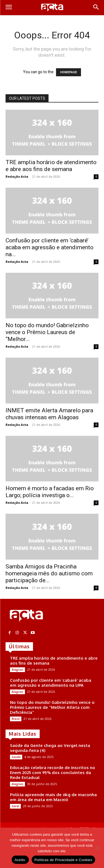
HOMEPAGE (69, 72)
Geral (15, 806)
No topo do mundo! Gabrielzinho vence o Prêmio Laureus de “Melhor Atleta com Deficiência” (52, 707)
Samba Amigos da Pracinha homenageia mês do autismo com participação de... (49, 573)
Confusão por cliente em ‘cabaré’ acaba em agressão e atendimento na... (50, 247)
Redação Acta (17, 176)
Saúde (16, 757)
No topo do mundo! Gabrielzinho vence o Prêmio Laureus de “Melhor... (47, 332)
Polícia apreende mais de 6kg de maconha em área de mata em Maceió (53, 797)
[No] (97, 848)
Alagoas (17, 670)
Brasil (16, 719)
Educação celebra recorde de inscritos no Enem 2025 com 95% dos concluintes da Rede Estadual (53, 773)
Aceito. (20, 860)
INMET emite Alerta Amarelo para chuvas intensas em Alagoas (49, 414)
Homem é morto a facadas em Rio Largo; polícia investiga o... (50, 492)
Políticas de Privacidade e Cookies (63, 860)
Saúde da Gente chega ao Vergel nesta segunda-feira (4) (50, 748)
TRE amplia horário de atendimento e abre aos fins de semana (51, 166)
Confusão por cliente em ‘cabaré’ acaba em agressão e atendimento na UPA (51, 683)
